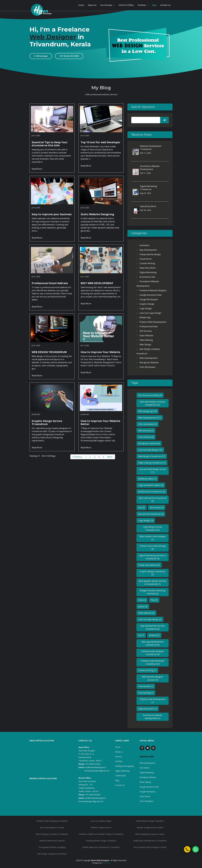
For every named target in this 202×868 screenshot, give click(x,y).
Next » (110, 457)
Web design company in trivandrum (52, 854)
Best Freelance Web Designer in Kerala (150, 847)
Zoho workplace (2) (148, 424)
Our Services (106, 5)
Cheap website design (150, 254)
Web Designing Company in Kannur (150, 834)
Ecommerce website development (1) (153, 717)
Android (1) (154, 635)
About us (119, 752)
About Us (92, 5)
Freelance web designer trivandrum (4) (153, 653)
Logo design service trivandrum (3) (153, 528)
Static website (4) (146, 613)
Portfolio (142, 5)
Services (119, 757)
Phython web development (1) (153, 701)
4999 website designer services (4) (153, 678)
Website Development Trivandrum (151, 148)
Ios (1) (141, 635)
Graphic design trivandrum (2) (153, 573)
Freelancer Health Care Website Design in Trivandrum (101, 834)
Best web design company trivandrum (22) (153, 403)
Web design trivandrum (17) (152, 456)
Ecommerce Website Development (150, 168)
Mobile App (145, 317)
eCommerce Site (147, 277)
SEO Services (146, 331)
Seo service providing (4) (150, 395)
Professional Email (148, 326)
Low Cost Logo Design (150, 313)
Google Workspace (149, 299)
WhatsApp (41, 56)
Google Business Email (150, 295)
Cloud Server (146, 259)
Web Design (145, 344)
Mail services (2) (146, 431)
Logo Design (146, 308)
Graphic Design (147, 304)
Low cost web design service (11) (153, 471)
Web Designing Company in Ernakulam (52, 834)
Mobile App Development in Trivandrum (150, 841)
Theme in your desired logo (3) (153, 547)
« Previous (77, 457)
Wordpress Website (149, 363)
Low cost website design (101, 821)
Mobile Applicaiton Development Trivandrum (101, 847)
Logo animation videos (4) (151, 485)
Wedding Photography (124, 766)
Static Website (146, 335)
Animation (144, 245)
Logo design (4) (146, 520)
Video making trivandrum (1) (152, 463)
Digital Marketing (148, 272)
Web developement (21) (150, 418)
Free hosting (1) (146, 693)
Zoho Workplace (148, 367)
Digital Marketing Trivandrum (149, 188)
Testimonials (121, 776)
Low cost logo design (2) (150, 619)
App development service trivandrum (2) (153, 627)
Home (81, 5)
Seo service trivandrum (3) (151, 514)
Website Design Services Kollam (150, 827)
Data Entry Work (148, 206)
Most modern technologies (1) (153, 538)
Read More (37, 169)
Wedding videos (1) (147, 479)
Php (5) (154, 600)
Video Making (146, 340)
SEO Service (145, 768)
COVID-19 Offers (126, 5)
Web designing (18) (148, 411)
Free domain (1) (146, 686)
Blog (154, 5)
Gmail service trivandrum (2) (152, 492)
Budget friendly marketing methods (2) (153, 592)
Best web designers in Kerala (52, 827)
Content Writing (147, 263)
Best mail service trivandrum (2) (153, 500)
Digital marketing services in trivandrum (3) (153, 557)
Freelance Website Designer (153, 290)
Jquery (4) (143, 606)
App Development (148, 250)
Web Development (148, 358)
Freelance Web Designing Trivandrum (52, 821)
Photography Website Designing (52, 847)
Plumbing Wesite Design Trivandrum (101, 841)
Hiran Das (106, 863)
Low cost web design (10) (150, 450)
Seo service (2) (157, 508)
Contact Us (165, 5)
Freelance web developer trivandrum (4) (153, 662)
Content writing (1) (147, 670)
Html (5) (142, 600)
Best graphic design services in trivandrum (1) (153, 582)
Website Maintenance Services (52, 841)
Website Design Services (101, 827)
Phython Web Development (153, 322)
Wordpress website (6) (149, 443)
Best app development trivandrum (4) (153, 643)
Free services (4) (146, 437)
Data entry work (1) (148, 709)
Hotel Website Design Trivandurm (150, 821)
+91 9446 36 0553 (69, 56)
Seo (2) (142, 508)
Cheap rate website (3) (149, 565)
